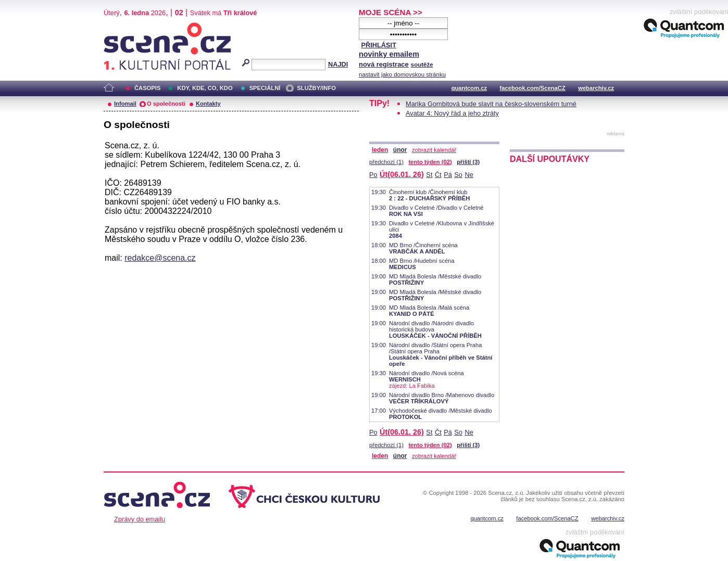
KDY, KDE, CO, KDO (205, 88)
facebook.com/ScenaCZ (533, 88)
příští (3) (468, 162)
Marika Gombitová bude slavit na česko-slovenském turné (491, 104)
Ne (469, 175)
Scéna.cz (121, 27)
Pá (448, 175)
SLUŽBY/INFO (316, 88)
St (429, 175)
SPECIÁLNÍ (265, 88)
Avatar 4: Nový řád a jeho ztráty (452, 113)
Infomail (125, 104)
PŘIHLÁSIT (379, 45)
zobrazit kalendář (434, 150)
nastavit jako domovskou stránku (402, 74)
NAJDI (338, 64)
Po (373, 175)
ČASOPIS (147, 88)
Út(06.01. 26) (402, 174)
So (458, 175)
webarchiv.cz (596, 88)
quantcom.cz (469, 88)
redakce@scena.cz (160, 258)
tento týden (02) (430, 162)
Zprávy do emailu (140, 519)
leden (380, 150)
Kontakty (208, 104)
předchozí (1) (386, 162)
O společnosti (166, 104)
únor (400, 150)
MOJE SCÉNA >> (391, 12)
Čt (438, 175)
